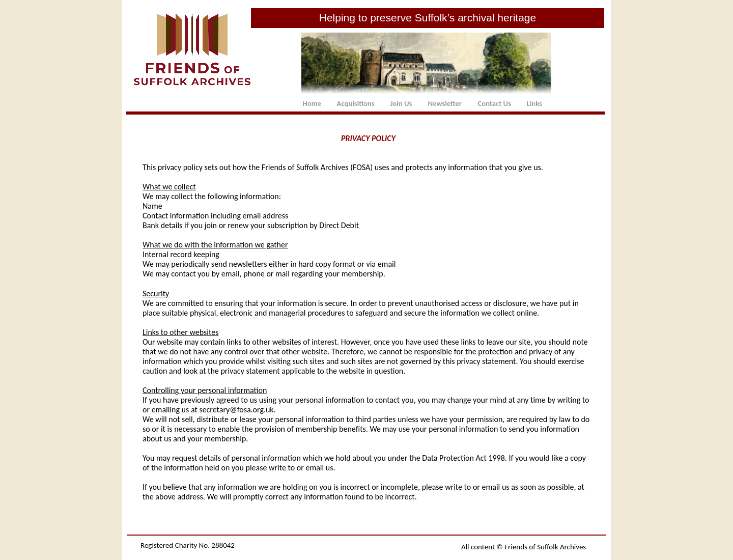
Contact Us (495, 103)
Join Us (401, 103)
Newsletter (445, 103)
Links (534, 103)
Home (312, 103)
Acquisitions (356, 103)
